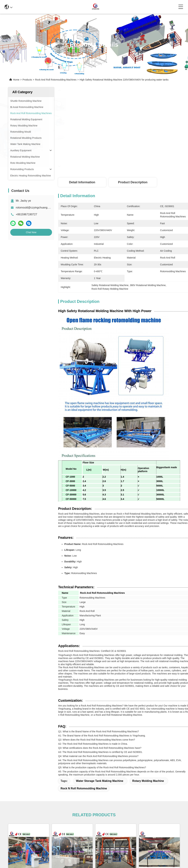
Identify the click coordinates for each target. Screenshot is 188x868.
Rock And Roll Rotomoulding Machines (56, 80)
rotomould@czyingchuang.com (35, 208)
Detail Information (82, 182)
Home (16, 80)
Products (27, 80)
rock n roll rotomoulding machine (84, 788)
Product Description (133, 182)
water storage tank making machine (100, 781)
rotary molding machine (148, 781)
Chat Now (31, 232)
